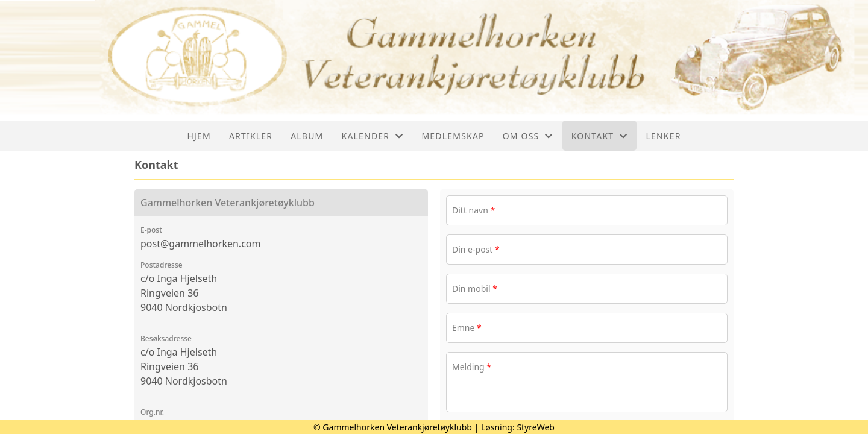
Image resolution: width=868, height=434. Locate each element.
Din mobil (475, 288)
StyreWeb (536, 427)
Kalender (373, 136)
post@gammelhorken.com (200, 244)
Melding (472, 367)
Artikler (251, 136)
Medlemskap (453, 136)
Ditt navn (473, 210)
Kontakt (600, 136)
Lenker (663, 136)
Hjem (199, 136)
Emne (467, 328)
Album (307, 136)
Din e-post (476, 249)
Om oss (528, 136)
